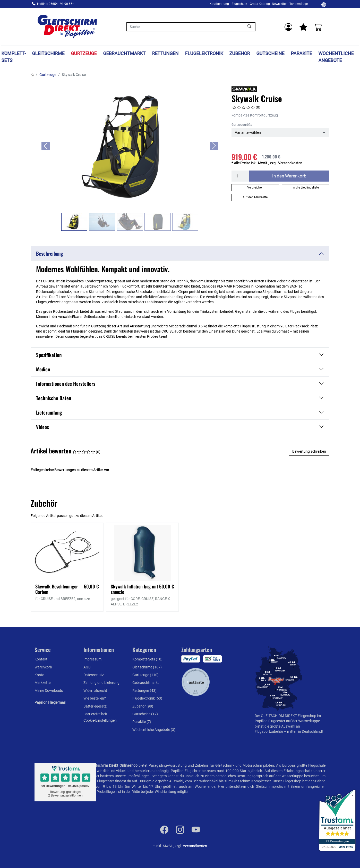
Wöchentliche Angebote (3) (154, 730)
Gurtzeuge (84, 53)
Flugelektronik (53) (147, 698)
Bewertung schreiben (309, 451)
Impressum (92, 659)
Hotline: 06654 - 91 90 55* (55, 4)
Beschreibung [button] (49, 253)
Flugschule (239, 4)
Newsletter (279, 4)
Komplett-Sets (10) (147, 659)
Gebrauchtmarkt (124, 53)
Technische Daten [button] (54, 398)
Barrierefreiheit (95, 714)
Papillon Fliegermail (50, 702)
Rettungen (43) (144, 691)
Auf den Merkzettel (255, 197)
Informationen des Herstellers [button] (66, 384)
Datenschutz (94, 675)
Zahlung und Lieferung (101, 683)
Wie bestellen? (95, 698)
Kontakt (41, 659)
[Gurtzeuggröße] (280, 132)
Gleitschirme (48, 53)
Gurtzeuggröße (242, 125)
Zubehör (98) (143, 706)
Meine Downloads (49, 691)
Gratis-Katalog (260, 4)
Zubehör (240, 53)
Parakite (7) (142, 722)
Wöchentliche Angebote (336, 57)
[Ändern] (324, 4)
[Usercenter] (288, 27)
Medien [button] (43, 369)
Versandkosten (195, 846)
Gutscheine (271, 53)
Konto (39, 675)
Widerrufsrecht (95, 691)
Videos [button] (42, 427)
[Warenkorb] (318, 27)
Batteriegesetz (95, 706)
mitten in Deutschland (305, 731)
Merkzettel (43, 683)
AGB (87, 667)
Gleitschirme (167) (147, 667)
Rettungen (165, 53)
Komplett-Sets (14, 57)
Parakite (301, 53)
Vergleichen (255, 187)
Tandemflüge (299, 4)
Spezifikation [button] (49, 355)
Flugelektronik (204, 53)
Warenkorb (43, 667)
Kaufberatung (219, 4)
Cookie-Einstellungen (100, 720)
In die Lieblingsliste (306, 187)
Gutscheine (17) (145, 714)
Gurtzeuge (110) (145, 675)
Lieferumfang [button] (49, 412)
